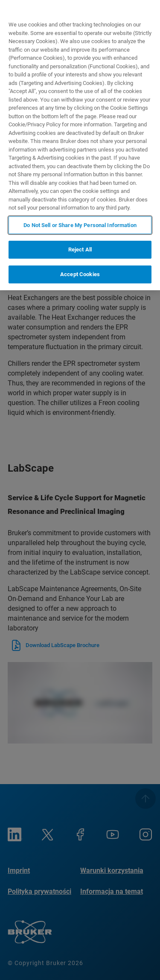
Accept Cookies (80, 274)
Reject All (80, 249)
